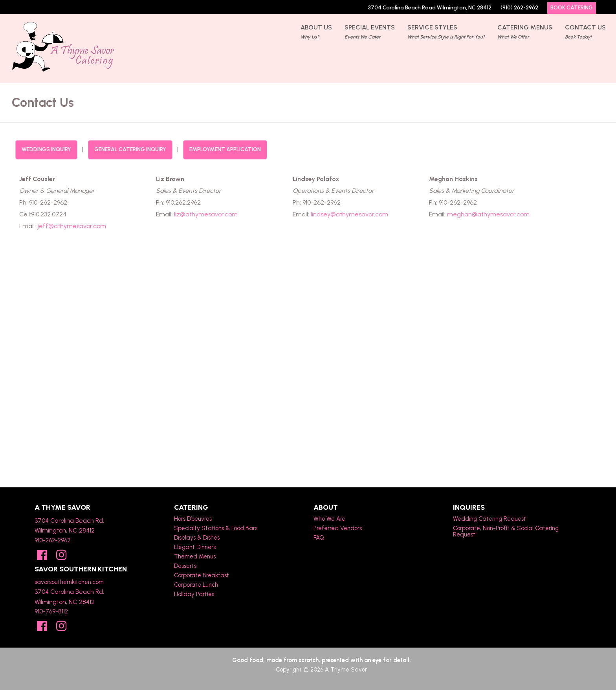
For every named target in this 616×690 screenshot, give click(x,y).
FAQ (319, 538)
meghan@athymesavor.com (488, 214)
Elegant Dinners (195, 547)
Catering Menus (525, 33)
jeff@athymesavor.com (72, 226)
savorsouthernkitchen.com (69, 582)
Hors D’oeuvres (193, 519)
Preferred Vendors (338, 528)
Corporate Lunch (196, 585)
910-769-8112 (51, 611)
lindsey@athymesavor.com (349, 214)
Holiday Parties (194, 594)
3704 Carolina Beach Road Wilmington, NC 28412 (430, 8)
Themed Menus (195, 556)
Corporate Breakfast (202, 575)
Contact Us (585, 33)
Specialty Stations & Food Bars (216, 528)
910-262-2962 (52, 540)
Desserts (185, 566)
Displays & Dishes (197, 538)
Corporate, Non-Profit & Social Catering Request (506, 531)
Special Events (370, 33)
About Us (316, 33)
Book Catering (572, 8)
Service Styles (446, 33)
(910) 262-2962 (519, 8)
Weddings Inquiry (46, 149)
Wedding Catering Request (489, 519)
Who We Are (329, 519)
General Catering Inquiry (130, 149)
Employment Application (225, 149)
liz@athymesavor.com (206, 214)
